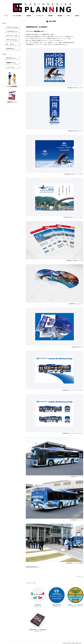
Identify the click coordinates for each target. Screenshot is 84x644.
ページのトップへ (80, 577)
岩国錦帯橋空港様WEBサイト (33, 567)
